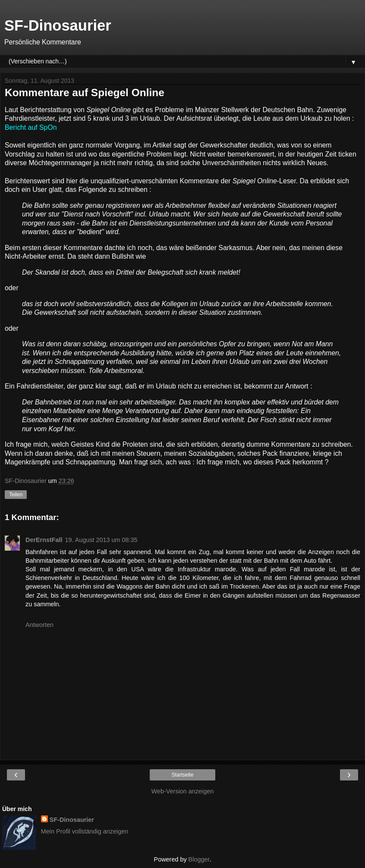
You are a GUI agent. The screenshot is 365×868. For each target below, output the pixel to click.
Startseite (183, 775)
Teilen (16, 495)
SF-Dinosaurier (58, 25)
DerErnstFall (44, 540)
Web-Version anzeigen (183, 791)
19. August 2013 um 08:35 (101, 540)
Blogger (199, 859)
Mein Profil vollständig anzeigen (85, 831)
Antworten (39, 625)
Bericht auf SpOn (31, 127)
